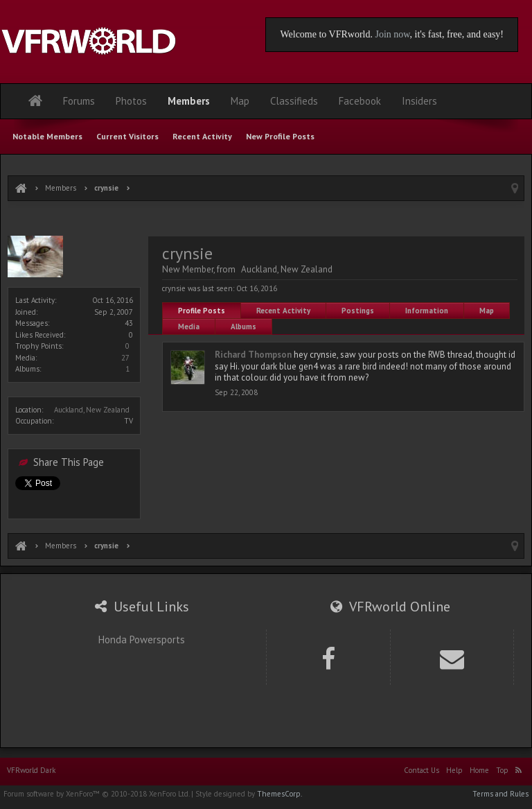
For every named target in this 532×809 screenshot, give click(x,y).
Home (479, 770)
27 (125, 358)
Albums (243, 327)
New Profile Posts (280, 136)
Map (487, 311)
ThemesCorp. (280, 794)
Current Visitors (127, 136)
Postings (358, 311)
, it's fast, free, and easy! (457, 34)
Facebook (360, 101)
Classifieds (294, 101)
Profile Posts (202, 311)
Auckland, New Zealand (92, 410)
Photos (131, 101)
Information (427, 311)
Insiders (419, 101)
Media (189, 327)
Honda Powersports (142, 640)
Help (454, 770)
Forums (79, 101)
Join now (392, 34)
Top (502, 770)
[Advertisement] (266, 220)
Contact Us (422, 770)
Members (189, 101)
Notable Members (47, 136)
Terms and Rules (500, 794)
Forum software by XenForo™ (96, 794)
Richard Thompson (253, 355)
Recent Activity (283, 311)
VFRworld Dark (31, 770)
